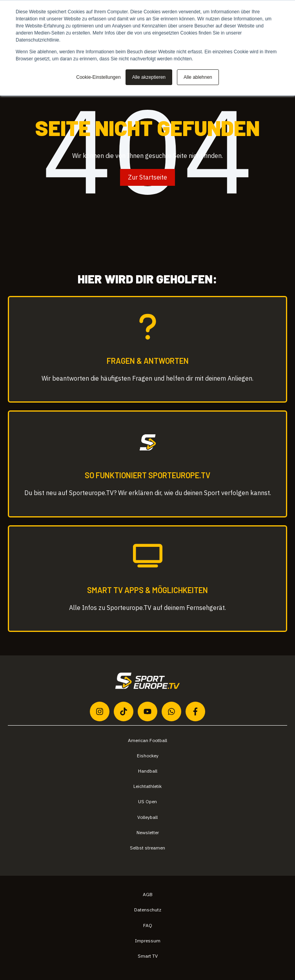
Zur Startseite (147, 177)
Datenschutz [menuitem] (148, 910)
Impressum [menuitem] (148, 941)
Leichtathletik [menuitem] (147, 786)
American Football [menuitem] (147, 740)
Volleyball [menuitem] (147, 817)
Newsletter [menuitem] (148, 832)
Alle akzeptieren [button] (149, 77)
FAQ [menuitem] (148, 925)
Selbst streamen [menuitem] (147, 848)
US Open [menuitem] (147, 801)
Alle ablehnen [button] (198, 77)
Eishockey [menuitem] (148, 756)
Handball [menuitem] (148, 771)
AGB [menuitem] (148, 894)
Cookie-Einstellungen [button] (98, 77)
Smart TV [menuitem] (148, 956)
